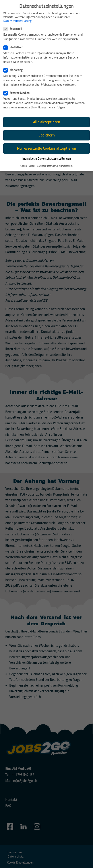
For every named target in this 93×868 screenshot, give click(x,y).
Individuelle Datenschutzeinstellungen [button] (47, 159)
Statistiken (15, 47)
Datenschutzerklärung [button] (48, 166)
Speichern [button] (47, 135)
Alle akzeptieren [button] (46, 122)
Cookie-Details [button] (28, 166)
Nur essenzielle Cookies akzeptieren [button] (46, 148)
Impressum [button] (67, 166)
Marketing (14, 70)
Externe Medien (18, 93)
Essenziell (14, 29)
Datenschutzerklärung (17, 21)
